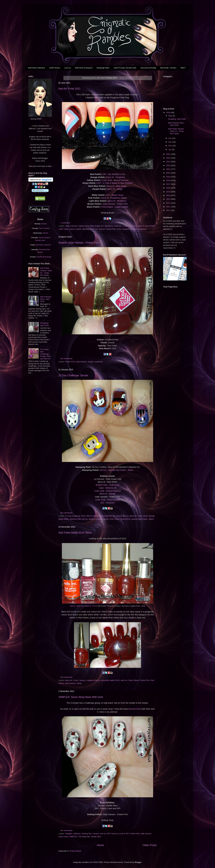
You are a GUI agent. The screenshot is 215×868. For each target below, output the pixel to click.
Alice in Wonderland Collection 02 (101, 516)
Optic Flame (134, 680)
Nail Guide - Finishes (168, 68)
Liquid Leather (75, 229)
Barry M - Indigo (115, 189)
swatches (99, 362)
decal (145, 516)
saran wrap (63, 837)
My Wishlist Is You (90, 229)
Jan (170, 149)
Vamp (79, 683)
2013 (169, 199)
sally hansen (81, 362)
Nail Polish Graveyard (84, 68)
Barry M (133, 516)
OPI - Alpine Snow (115, 195)
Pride (119, 229)
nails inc (124, 680)
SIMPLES (73, 837)
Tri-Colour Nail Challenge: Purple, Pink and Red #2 (45, 354)
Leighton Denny (93, 680)
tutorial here (135, 709)
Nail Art (44, 224)
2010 (169, 210)
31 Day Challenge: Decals (73, 375)
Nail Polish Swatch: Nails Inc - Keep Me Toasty (46, 272)
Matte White (64, 519)
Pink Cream (115, 519)
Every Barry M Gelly (148, 68)
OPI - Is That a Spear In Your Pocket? (115, 183)
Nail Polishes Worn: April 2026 (46, 299)
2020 (169, 173)
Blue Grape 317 (97, 226)
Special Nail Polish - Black (143, 519)
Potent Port (111, 229)
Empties (39, 257)
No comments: (67, 359)
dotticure (77, 834)
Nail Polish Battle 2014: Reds (75, 533)
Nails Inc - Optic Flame (77, 606)
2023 (169, 162)
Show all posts (126, 78)
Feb (170, 146)
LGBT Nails (63, 229)
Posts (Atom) (76, 851)
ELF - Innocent (107, 503)
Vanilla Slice (96, 837)
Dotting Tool (87, 834)
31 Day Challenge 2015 (75, 516)
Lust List (68, 68)
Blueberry (109, 226)
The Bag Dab (84, 837)
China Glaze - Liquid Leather (115, 207)
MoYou (85, 519)
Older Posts (150, 845)
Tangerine (142, 229)
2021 (169, 169)
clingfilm (69, 834)
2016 (169, 188)
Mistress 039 (75, 519)
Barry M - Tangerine (115, 177)
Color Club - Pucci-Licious (108, 500)
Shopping (48, 257)
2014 (169, 195)
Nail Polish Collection (37, 68)
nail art (102, 229)
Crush (76, 680)
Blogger (138, 862)
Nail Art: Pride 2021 (70, 89)
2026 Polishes (55, 68)
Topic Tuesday (44, 228)
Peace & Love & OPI (120, 834)
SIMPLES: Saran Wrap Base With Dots (81, 697)
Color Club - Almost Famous (115, 180)
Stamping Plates (103, 68)
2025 (169, 154)
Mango (152, 516)
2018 (169, 180)
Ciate (140, 516)
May (170, 116)
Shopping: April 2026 (44, 324)
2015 (169, 192)
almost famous (71, 226)
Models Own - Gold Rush (107, 485)
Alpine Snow (84, 226)
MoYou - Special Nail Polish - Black (116, 470)
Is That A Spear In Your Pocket (142, 226)
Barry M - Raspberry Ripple (114, 198)
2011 (169, 207)
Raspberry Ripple (130, 229)
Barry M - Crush (91, 606)
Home (100, 845)
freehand (118, 226)
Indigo (125, 226)
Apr (170, 138)
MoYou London (95, 519)
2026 (169, 113)
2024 (169, 158)
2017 (169, 184)
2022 (169, 165)
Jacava (82, 680)
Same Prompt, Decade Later (125, 68)
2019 (169, 177)
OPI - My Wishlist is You (114, 174)
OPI (109, 834)
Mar (170, 142)
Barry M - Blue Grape (117, 186)
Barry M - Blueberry (117, 201)
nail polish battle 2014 (110, 680)
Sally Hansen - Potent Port (115, 204)
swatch (91, 362)
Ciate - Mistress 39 (107, 488)
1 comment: (66, 223)
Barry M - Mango (108, 494)
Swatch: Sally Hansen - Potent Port (78, 243)
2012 (169, 203)
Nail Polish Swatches (43, 245)
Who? (183, 68)
